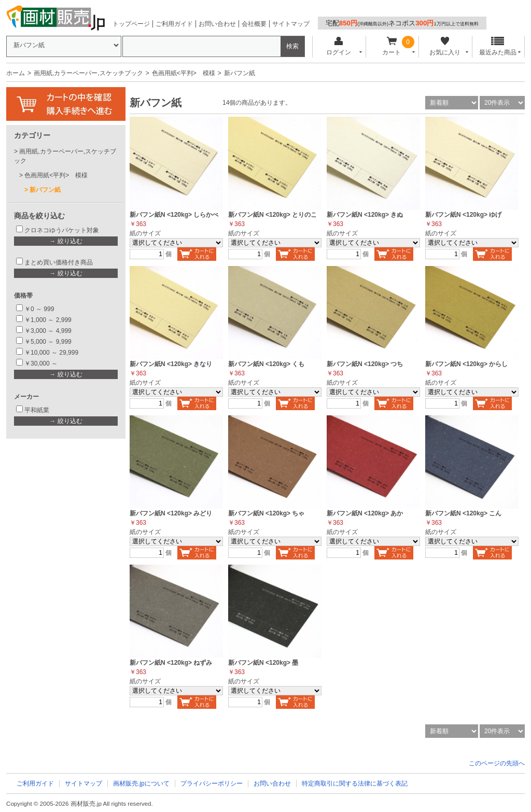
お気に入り (445, 46)
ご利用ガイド (174, 24)
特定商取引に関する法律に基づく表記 (355, 783)
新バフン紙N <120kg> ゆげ (463, 215)
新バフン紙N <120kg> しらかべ (174, 215)
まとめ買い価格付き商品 (59, 262)
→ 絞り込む (66, 241)
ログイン (338, 46)
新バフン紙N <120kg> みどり (171, 513)
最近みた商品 (498, 46)
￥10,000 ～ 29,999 (51, 353)
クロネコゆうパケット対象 (62, 230)
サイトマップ (291, 24)
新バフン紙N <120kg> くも (266, 364)
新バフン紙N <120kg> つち (365, 364)
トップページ (131, 24)
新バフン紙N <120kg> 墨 (263, 663)
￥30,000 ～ (42, 363)
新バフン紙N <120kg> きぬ (365, 215)
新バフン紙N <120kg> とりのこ (273, 215)
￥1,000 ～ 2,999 (48, 320)
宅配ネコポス (402, 23)
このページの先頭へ (497, 763)
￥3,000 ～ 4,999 (48, 331)
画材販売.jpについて (141, 783)
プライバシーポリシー (212, 783)
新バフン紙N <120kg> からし (466, 364)
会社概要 (254, 24)
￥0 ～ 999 (39, 309)
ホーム (16, 73)
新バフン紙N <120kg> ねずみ (171, 663)
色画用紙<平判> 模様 (184, 73)
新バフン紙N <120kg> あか (365, 513)
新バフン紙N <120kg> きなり (171, 364)
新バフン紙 (45, 190)
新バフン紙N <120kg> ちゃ (266, 513)
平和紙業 (37, 410)
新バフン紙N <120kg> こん (463, 513)
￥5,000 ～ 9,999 (48, 342)
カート (392, 46)
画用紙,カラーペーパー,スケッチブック (88, 73)
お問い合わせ (217, 24)
